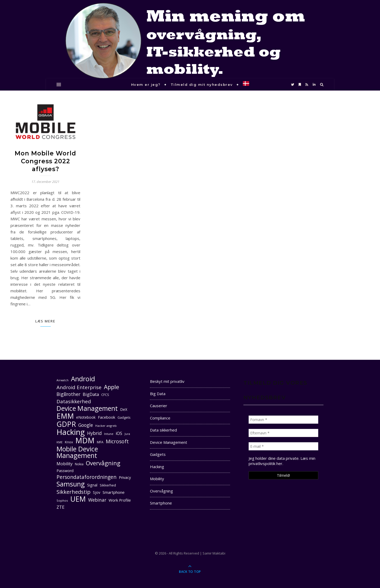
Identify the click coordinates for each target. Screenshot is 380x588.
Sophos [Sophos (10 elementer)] (62, 500)
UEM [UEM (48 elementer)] (78, 499)
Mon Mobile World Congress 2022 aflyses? (45, 161)
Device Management (169, 442)
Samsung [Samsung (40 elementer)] (71, 484)
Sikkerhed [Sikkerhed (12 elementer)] (108, 485)
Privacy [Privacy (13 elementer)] (125, 477)
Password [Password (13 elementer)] (65, 471)
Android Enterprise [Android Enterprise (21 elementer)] (79, 387)
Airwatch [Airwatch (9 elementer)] (63, 380)
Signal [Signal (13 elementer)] (92, 485)
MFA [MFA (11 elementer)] (100, 442)
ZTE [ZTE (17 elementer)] (60, 507)
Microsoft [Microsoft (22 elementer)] (117, 442)
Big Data (158, 394)
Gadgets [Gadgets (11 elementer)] (124, 418)
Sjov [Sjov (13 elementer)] (97, 492)
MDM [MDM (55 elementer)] (85, 441)
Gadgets (158, 454)
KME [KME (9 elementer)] (60, 442)
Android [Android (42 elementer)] (83, 379)
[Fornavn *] (283, 420)
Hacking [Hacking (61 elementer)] (71, 432)
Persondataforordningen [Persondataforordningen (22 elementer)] (86, 477)
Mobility (157, 479)
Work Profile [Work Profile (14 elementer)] (120, 500)
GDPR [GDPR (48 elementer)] (66, 424)
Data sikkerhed (163, 430)
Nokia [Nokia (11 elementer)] (79, 464)
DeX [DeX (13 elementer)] (124, 409)
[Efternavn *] (283, 433)
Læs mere (45, 321)
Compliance (160, 418)
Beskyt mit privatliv (167, 381)
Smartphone (161, 503)
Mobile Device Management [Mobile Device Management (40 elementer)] (77, 452)
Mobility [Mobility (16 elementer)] (65, 464)
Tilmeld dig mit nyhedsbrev (202, 85)
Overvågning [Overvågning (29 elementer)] (103, 463)
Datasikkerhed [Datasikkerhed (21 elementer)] (74, 401)
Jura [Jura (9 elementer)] (127, 434)
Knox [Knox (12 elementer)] (69, 442)
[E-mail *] (283, 446)
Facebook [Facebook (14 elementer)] (107, 417)
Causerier (159, 406)
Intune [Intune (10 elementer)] (109, 434)
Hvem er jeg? (146, 85)
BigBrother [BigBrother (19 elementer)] (68, 394)
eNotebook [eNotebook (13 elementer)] (86, 417)
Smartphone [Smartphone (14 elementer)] (114, 492)
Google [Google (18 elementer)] (86, 425)
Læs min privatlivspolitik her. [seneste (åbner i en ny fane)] (282, 461)
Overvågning (161, 491)
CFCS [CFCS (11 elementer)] (105, 395)
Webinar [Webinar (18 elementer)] (97, 500)
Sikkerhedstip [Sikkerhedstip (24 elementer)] (74, 492)
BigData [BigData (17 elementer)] (91, 394)
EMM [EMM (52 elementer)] (65, 416)
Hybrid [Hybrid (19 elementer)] (94, 433)
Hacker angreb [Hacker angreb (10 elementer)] (106, 426)
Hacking (157, 467)
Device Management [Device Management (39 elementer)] (87, 408)
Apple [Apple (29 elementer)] (111, 387)
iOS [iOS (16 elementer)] (119, 433)
